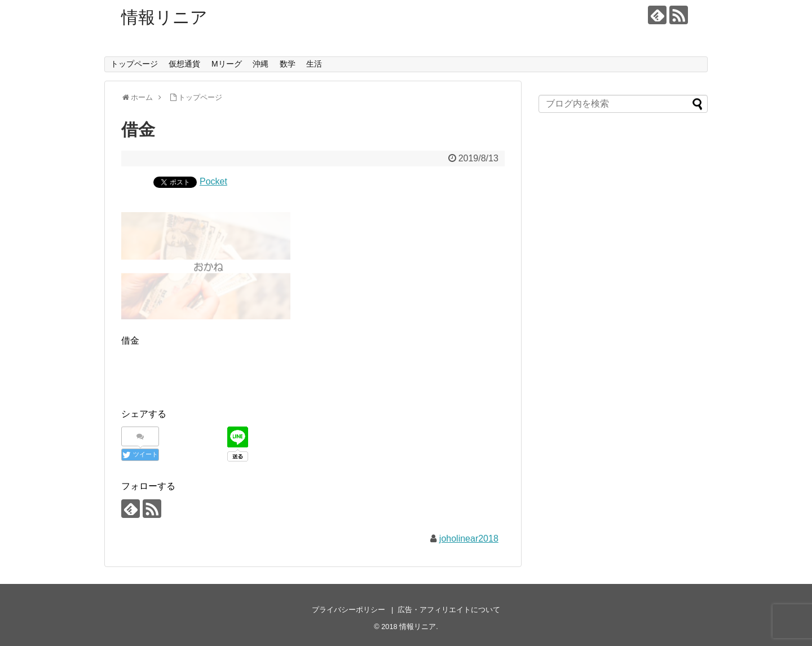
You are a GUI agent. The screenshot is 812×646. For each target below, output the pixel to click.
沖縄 (261, 64)
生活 (314, 64)
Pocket (213, 181)
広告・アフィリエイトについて (449, 610)
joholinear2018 (469, 539)
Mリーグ (227, 64)
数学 (288, 64)
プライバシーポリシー (348, 610)
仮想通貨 (184, 64)
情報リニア (164, 17)
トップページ (134, 64)
